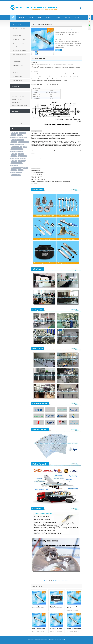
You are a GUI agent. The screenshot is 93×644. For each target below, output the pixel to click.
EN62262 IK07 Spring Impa (74, 628)
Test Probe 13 (14, 154)
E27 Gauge (20, 135)
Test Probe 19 (14, 161)
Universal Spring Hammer (24, 142)
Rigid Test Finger (14, 133)
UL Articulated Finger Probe (17, 163)
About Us (21, 17)
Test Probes (21, 170)
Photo (58, 17)
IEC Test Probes (14, 165)
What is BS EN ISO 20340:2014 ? (18, 90)
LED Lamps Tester (17, 62)
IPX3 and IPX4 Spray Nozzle (17, 151)
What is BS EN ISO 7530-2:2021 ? (18, 96)
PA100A (25, 147)
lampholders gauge (69, 144)
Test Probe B (14, 170)
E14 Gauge (13, 135)
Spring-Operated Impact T (56, 606)
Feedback (67, 17)
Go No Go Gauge (15, 144)
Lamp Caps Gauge (17, 36)
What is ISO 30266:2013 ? (17, 93)
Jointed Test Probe (15, 158)
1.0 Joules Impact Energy (39, 628)
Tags (13, 129)
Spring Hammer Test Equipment (19, 43)
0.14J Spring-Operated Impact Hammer (60, 581)
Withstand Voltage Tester (18, 65)
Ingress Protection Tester (18, 47)
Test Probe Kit (14, 142)
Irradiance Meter (16, 69)
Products (31, 17)
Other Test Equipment (17, 80)
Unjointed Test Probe (22, 156)
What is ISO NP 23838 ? (16, 102)
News (40, 17)
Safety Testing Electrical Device (19, 54)
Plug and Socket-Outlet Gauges (17, 140)
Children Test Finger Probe (16, 147)
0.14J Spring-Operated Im (39, 606)
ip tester (46, 141)
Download (49, 17)
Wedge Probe (23, 158)
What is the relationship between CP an (19, 106)
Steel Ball (22, 144)
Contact (77, 17)
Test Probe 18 (22, 133)
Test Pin (20, 172)
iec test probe (44, 143)
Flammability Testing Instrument (19, 39)
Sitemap (63, 639)
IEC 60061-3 (14, 172)
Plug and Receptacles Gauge (19, 32)
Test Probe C (14, 156)
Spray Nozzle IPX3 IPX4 (16, 175)
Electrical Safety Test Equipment (19, 50)
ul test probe (49, 143)
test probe (50, 141)
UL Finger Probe (22, 161)
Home (13, 18)
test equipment (59, 141)
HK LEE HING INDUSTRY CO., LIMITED (40, 133)
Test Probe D (21, 154)
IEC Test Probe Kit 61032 (16, 168)
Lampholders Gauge (17, 58)
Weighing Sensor (16, 73)
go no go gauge (41, 141)
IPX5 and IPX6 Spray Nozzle (17, 149)
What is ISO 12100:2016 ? (17, 99)
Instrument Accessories (18, 76)
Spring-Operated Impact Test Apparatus (19, 138)
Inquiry (58, 50)
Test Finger (25, 168)
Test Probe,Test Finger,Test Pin (19, 28)
